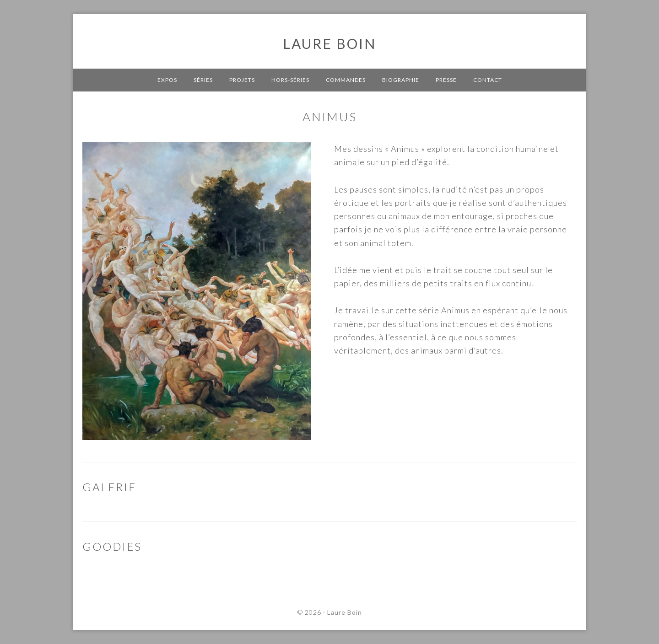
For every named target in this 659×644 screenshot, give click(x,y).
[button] (15, 14)
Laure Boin (329, 43)
